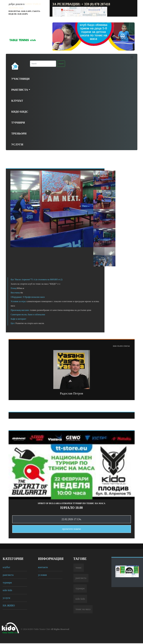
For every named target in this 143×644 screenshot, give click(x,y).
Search (61, 64)
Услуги (17, 144)
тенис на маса (83, 609)
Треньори (19, 134)
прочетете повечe (71, 529)
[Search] (43, 64)
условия (42, 575)
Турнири (18, 123)
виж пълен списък (121, 346)
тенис (79, 568)
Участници (20, 79)
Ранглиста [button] (20, 90)
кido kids (7, 590)
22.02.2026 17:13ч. (71, 519)
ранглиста (8, 575)
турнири (7, 583)
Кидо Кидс (20, 112)
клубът (6, 567)
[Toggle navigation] (132, 57)
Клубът (17, 101)
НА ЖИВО (9, 606)
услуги (6, 598)
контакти (43, 567)
